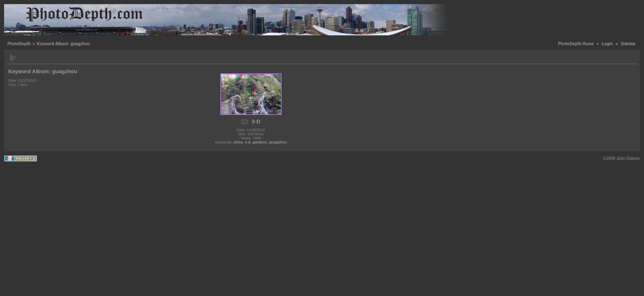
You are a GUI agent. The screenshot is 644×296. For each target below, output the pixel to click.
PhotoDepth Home (576, 44)
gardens (260, 142)
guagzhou (278, 142)
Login (607, 44)
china (238, 142)
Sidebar (628, 44)
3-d (248, 142)
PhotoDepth (19, 44)
